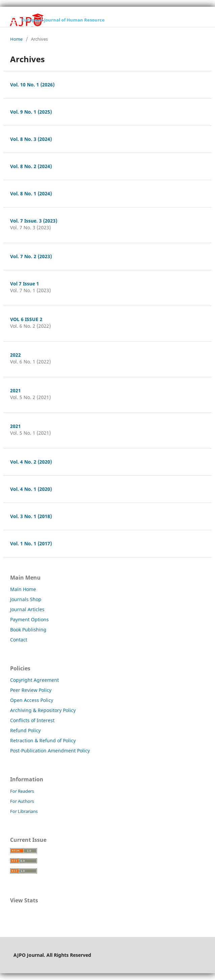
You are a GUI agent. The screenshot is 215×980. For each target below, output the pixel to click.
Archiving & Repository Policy (43, 710)
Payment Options (29, 619)
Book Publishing (28, 630)
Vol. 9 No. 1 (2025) (31, 112)
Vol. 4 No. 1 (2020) (31, 489)
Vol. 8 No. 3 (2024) (31, 139)
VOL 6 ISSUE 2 (26, 319)
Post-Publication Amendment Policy (50, 751)
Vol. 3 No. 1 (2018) (31, 516)
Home (16, 39)
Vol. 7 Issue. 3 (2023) (34, 221)
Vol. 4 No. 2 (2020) (31, 462)
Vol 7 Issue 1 (25, 284)
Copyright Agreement (34, 680)
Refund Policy (25, 730)
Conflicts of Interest (32, 720)
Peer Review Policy (31, 690)
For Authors (22, 801)
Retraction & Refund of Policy (43, 740)
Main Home (23, 589)
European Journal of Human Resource (63, 20)
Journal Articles (27, 609)
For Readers (22, 791)
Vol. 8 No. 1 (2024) (31, 193)
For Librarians (24, 811)
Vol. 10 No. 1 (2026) (32, 85)
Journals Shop (26, 599)
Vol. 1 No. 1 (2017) (31, 543)
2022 (15, 355)
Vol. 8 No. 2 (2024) (31, 166)
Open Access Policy (32, 700)
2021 (15, 390)
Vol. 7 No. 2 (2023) (31, 256)
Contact (19, 640)
